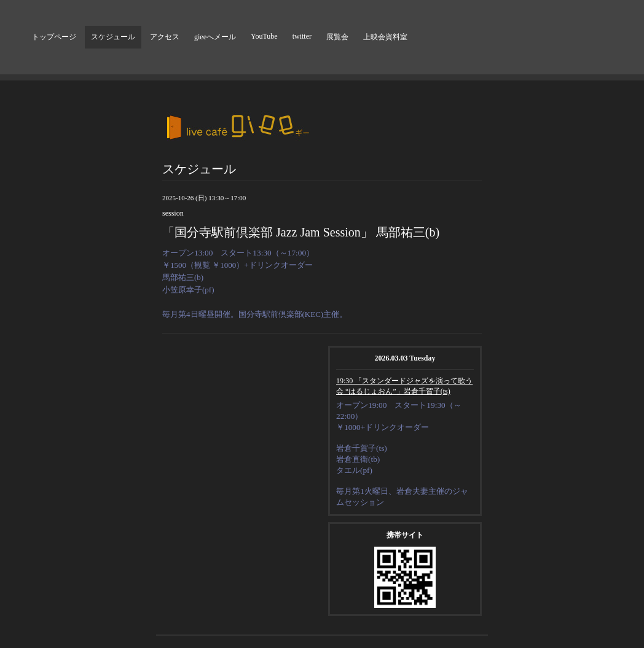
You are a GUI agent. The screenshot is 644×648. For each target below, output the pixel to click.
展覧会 (337, 37)
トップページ (54, 37)
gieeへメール (215, 37)
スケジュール (113, 37)
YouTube (264, 36)
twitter (302, 36)
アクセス (165, 37)
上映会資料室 (385, 37)
